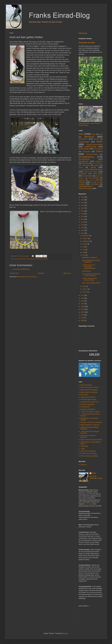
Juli (84, 247)
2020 (83, 214)
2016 (83, 225)
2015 (83, 228)
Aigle (101, 134)
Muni (95, 172)
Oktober (85, 239)
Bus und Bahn (98, 149)
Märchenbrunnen (96, 169)
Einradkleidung (86, 157)
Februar (85, 289)
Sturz (92, 182)
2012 (83, 295)
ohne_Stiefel (98, 174)
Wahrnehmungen (85, 188)
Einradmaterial (39, 259)
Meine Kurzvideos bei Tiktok (89, 387)
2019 (83, 216)
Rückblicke (82, 180)
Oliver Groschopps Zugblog (89, 456)
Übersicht (83, 465)
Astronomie (83, 139)
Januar (85, 292)
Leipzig (46, 259)
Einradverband (85, 407)
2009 (83, 304)
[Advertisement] (86, 616)
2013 (83, 233)
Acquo (94, 134)
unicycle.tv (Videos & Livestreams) (91, 422)
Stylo (98, 182)
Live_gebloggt (83, 170)
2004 (83, 318)
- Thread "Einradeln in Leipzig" (90, 412)
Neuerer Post (14, 273)
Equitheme (99, 161)
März (84, 286)
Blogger (65, 633)
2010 (83, 301)
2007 (83, 309)
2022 (83, 208)
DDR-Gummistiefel (92, 154)
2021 (83, 211)
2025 (83, 200)
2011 (83, 298)
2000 (83, 321)
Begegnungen (84, 142)
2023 (83, 205)
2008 (83, 307)
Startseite (41, 273)
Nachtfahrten (83, 174)
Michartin (87, 172)
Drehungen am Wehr (87, 43)
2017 (83, 222)
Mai (84, 252)
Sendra (91, 180)
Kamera (97, 165)
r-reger (83, 449)
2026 (83, 197)
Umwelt (81, 184)
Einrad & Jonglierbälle (87, 404)
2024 (83, 203)
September (86, 241)
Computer (86, 152)
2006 (83, 312)
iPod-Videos (84, 395)
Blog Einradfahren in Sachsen (90, 425)
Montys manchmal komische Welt (91, 440)
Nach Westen (87, 271)
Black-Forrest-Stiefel (28, 259)
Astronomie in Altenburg (88, 451)
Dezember (86, 236)
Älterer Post (67, 273)
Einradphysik (84, 161)
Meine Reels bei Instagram (89, 390)
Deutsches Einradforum (88, 409)
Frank (94, 473)
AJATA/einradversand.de (88, 400)
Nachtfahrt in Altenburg (89, 258)
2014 (83, 230)
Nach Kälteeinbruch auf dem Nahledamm (91, 261)
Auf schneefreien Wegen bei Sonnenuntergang (91, 275)
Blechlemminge (91, 147)
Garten (88, 165)
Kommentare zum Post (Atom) (27, 277)
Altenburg (89, 137)
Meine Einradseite (86, 385)
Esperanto (85, 163)
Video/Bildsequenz (86, 186)
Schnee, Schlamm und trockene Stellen (89, 279)
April (84, 255)
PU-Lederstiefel (94, 178)
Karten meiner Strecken (88, 397)
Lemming (88, 504)
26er (16, 259)
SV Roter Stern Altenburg (88, 453)
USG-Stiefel (95, 184)
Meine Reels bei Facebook (89, 392)
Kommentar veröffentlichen (21, 269)
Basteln (96, 139)
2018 (83, 219)
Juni (84, 250)
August (85, 244)
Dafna (99, 151)
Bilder (20, 259)
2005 (83, 315)
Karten (81, 167)
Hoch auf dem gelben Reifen (91, 283)
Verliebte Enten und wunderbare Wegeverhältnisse (89, 267)
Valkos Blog (84, 446)
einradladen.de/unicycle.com (89, 402)
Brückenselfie (84, 149)
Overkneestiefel (87, 176)
